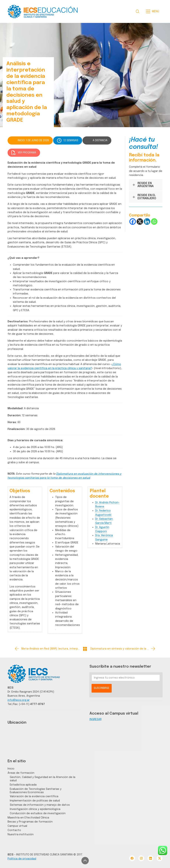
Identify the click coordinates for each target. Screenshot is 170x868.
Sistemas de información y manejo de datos (40, 805)
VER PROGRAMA (24, 153)
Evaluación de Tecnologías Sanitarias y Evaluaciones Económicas (36, 791)
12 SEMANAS (68, 140)
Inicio (11, 769)
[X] (140, 222)
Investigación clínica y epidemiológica (35, 809)
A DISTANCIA (100, 140)
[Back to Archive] (85, 649)
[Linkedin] (147, 222)
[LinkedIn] (150, 858)
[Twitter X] (160, 858)
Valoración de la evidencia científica (34, 796)
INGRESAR (96, 719)
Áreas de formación (21, 773)
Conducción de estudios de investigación (38, 813)
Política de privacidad (22, 859)
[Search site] (138, 11)
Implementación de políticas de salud (35, 801)
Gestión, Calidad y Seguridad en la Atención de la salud (43, 779)
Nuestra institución (21, 834)
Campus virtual (17, 826)
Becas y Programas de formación (30, 822)
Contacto (14, 830)
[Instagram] (141, 858)
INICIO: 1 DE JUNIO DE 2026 (33, 140)
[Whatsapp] (154, 222)
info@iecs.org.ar (19, 700)
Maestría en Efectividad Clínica (28, 818)
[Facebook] (133, 222)
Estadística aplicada (23, 785)
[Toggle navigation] (154, 11)
